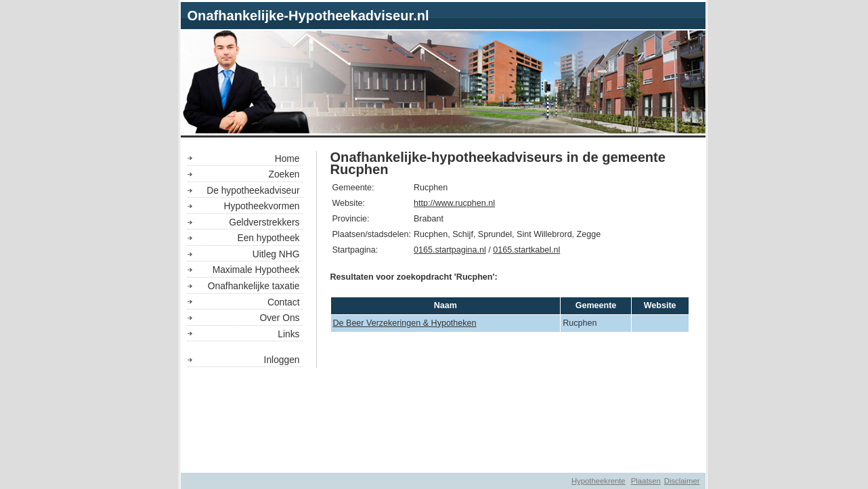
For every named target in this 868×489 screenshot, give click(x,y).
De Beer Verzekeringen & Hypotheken (405, 323)
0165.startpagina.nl (450, 250)
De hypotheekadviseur (253, 190)
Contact (284, 302)
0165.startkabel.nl (526, 250)
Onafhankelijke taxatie (254, 286)
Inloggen (282, 360)
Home (287, 158)
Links (288, 334)
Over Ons (279, 318)
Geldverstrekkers (264, 222)
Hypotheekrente (599, 481)
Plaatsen (646, 481)
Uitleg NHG (276, 254)
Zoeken (284, 174)
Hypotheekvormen (262, 206)
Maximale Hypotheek (256, 270)
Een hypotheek (268, 238)
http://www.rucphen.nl (454, 203)
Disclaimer (682, 481)
